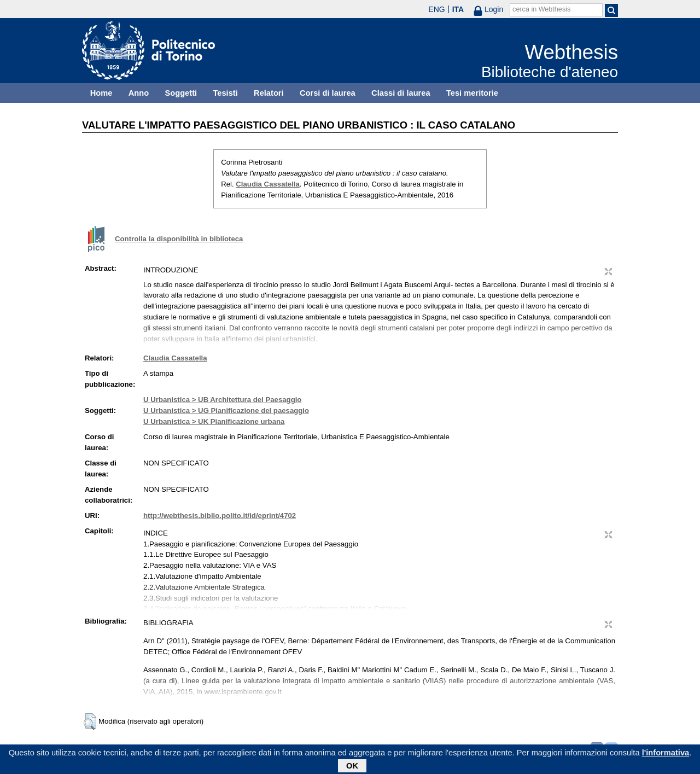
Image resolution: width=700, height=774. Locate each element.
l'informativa (666, 755)
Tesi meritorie (472, 93)
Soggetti (181, 93)
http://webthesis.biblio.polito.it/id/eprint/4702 (220, 516)
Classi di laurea (401, 93)
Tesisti (225, 93)
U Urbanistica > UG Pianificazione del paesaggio (226, 411)
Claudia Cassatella (268, 184)
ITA (458, 9)
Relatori (269, 93)
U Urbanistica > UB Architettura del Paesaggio (222, 400)
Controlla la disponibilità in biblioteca (179, 239)
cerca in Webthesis (541, 9)
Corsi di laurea (328, 93)
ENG (436, 9)
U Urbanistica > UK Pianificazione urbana (214, 421)
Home (101, 93)
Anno (139, 93)
